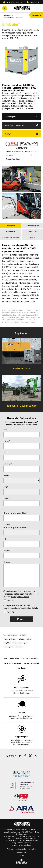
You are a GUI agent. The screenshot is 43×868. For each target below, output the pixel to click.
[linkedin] (20, 756)
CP (4, 510)
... (25, 647)
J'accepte (10, 612)
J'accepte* (11, 600)
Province (7, 524)
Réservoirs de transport (13, 18)
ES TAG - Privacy (22, 852)
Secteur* (7, 475)
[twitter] (30, 756)
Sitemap (22, 856)
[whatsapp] (36, 756)
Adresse (6, 498)
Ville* (5, 539)
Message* (7, 562)
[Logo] (22, 8)
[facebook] (25, 756)
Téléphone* (8, 550)
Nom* (6, 452)
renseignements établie (20, 596)
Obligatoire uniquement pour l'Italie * (15, 513)
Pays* (6, 487)
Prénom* (7, 441)
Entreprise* (8, 464)
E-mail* (6, 429)
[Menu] (38, 8)
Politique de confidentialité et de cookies (21, 849)
